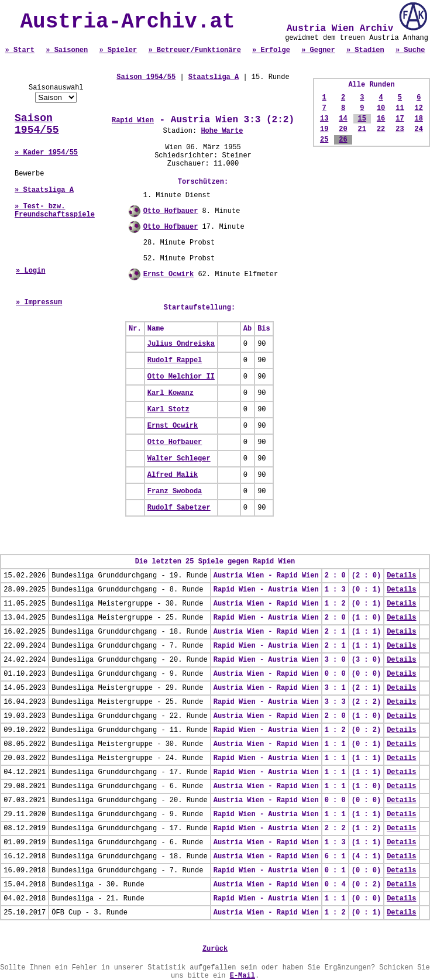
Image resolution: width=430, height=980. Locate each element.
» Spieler (118, 50)
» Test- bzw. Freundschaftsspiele (55, 211)
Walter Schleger (179, 459)
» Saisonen (67, 50)
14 (343, 119)
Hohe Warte (222, 131)
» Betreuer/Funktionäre (194, 50)
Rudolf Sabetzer (179, 508)
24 (419, 129)
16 (381, 119)
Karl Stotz (168, 410)
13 (324, 119)
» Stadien (365, 50)
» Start (20, 50)
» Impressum (39, 302)
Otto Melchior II (181, 377)
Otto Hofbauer (171, 211)
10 (381, 108)
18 (419, 119)
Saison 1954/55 (37, 124)
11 (400, 108)
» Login (30, 271)
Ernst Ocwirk (168, 274)
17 (400, 119)
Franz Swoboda (175, 491)
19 (324, 129)
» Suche (410, 50)
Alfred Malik (173, 475)
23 (400, 129)
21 (362, 129)
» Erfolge (271, 50)
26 (343, 140)
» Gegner (318, 50)
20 (343, 129)
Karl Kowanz (171, 393)
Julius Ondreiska (181, 344)
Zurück (215, 949)
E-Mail (242, 976)
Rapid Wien (133, 121)
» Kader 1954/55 (46, 153)
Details (401, 576)
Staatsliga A (214, 77)
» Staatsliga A (44, 190)
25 (324, 140)
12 (419, 108)
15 (362, 119)
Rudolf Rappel (175, 360)
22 (381, 129)
